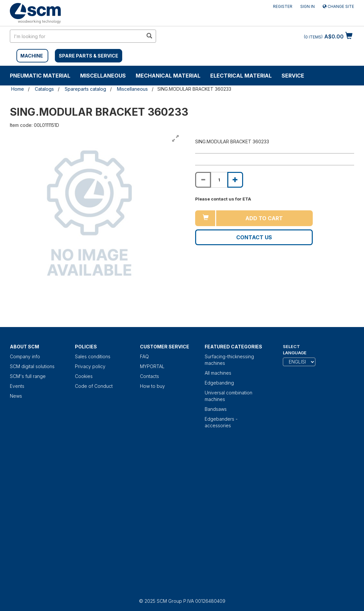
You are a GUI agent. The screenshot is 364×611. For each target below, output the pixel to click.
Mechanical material (168, 76)
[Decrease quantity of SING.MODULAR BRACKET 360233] (203, 180)
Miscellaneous (103, 76)
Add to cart (264, 218)
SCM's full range (28, 376)
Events (17, 386)
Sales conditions (93, 356)
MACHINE (32, 56)
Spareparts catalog (85, 89)
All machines (218, 373)
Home (18, 89)
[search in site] (77, 36)
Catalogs (44, 89)
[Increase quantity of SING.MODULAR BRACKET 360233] (235, 180)
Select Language (295, 350)
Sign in (307, 6)
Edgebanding (219, 383)
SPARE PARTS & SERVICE (89, 56)
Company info (25, 356)
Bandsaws (216, 409)
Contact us (254, 237)
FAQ (144, 356)
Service (293, 76)
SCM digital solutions (32, 366)
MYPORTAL (152, 366)
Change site (338, 6)
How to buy (152, 386)
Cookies (84, 376)
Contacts (149, 376)
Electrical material (241, 76)
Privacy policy (90, 366)
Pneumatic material (40, 76)
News (16, 396)
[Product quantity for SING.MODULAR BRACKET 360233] (219, 180)
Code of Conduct (94, 386)
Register (283, 6)
